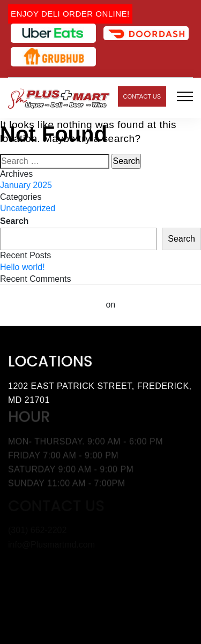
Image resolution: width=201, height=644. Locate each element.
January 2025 (26, 185)
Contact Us (142, 96)
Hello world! (23, 267)
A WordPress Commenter (52, 305)
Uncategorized (28, 208)
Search (14, 221)
